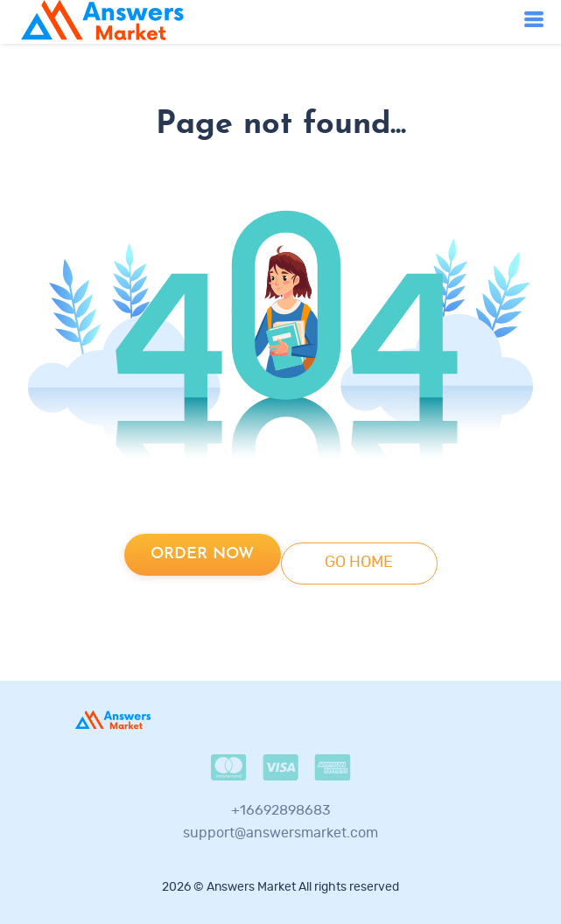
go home (359, 563)
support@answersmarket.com (280, 833)
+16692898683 (281, 810)
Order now (202, 554)
